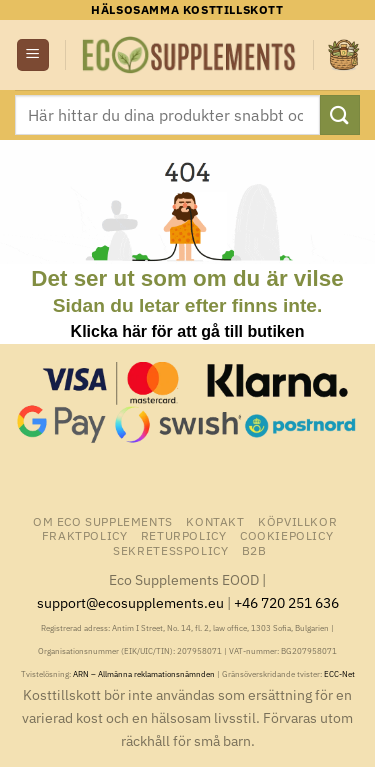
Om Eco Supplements (103, 521)
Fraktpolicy (85, 535)
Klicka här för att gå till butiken (188, 331)
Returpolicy (184, 535)
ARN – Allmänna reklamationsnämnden (144, 674)
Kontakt (215, 521)
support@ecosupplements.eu (130, 602)
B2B (254, 550)
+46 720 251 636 (286, 602)
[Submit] (340, 114)
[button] (33, 55)
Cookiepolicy (286, 535)
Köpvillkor (297, 521)
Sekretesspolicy (170, 550)
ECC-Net (339, 674)
